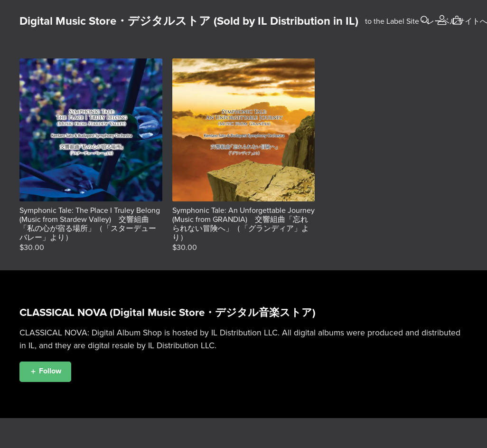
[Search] (425, 20)
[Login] (442, 19)
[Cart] (461, 20)
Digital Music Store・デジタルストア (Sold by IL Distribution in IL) (189, 21)
